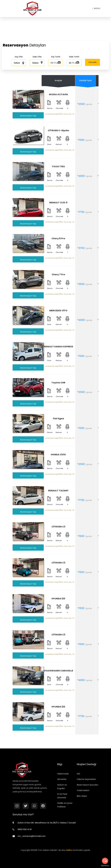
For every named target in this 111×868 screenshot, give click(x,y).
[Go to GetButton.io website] (105, 866)
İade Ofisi (37, 57)
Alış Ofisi (19, 57)
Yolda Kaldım (83, 790)
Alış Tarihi (56, 57)
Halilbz (69, 850)
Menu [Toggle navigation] (96, 8)
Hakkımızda (63, 774)
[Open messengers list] (105, 861)
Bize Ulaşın (82, 796)
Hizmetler (62, 779)
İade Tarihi (74, 57)
